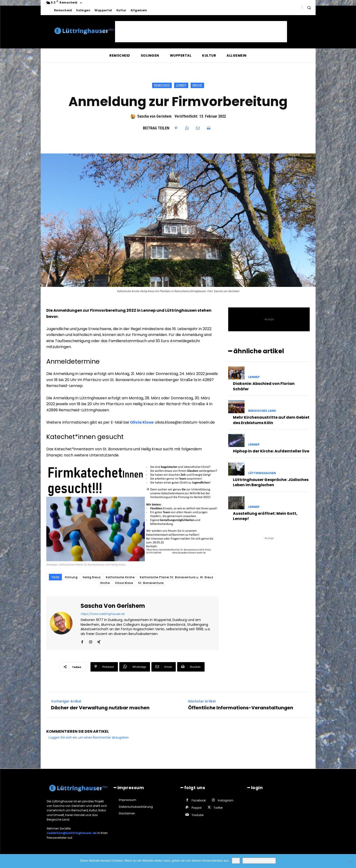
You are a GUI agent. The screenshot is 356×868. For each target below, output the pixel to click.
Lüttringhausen (262, 473)
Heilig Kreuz (92, 577)
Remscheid (162, 85)
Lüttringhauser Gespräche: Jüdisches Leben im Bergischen (271, 482)
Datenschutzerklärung (259, 861)
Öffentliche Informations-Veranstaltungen (241, 708)
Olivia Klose (142, 422)
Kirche (197, 85)
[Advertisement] (201, 32)
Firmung (71, 577)
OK (236, 861)
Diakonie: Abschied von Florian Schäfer (264, 386)
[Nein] (350, 861)
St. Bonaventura (151, 583)
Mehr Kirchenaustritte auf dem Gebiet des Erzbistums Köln (271, 420)
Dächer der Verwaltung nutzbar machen (100, 708)
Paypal (197, 808)
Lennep (181, 85)
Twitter (218, 808)
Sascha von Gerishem (154, 116)
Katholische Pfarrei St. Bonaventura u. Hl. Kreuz (176, 577)
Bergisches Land (262, 411)
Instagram (226, 800)
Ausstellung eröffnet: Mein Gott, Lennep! (265, 516)
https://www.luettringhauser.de (103, 614)
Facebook (199, 800)
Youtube (197, 815)
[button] (309, 8)
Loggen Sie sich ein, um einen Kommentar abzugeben (89, 737)
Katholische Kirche (120, 577)
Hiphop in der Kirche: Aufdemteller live (271, 451)
